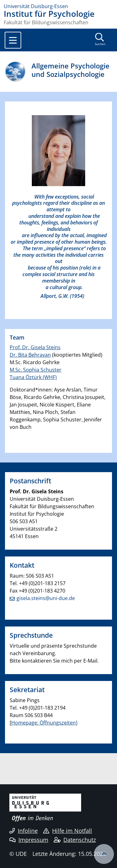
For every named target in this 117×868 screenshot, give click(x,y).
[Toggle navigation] (13, 40)
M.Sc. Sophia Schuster (36, 370)
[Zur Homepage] (58, 6)
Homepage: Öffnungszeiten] (44, 723)
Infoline (24, 831)
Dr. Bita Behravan (30, 355)
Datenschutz (75, 840)
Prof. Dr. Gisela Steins (35, 347)
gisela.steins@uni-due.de (46, 598)
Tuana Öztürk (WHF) (33, 377)
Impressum (29, 840)
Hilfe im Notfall (68, 831)
